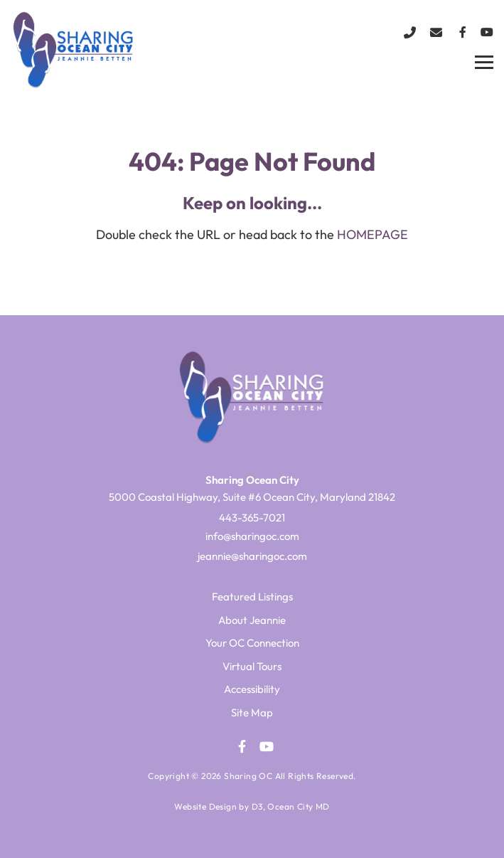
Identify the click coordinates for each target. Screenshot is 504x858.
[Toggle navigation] (484, 63)
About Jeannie (252, 620)
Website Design (205, 806)
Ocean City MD (298, 806)
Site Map (252, 713)
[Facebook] (463, 32)
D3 (257, 806)
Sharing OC (248, 776)
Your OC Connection (252, 643)
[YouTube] (487, 32)
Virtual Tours (252, 666)
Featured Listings (252, 597)
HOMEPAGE (372, 234)
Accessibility (252, 689)
